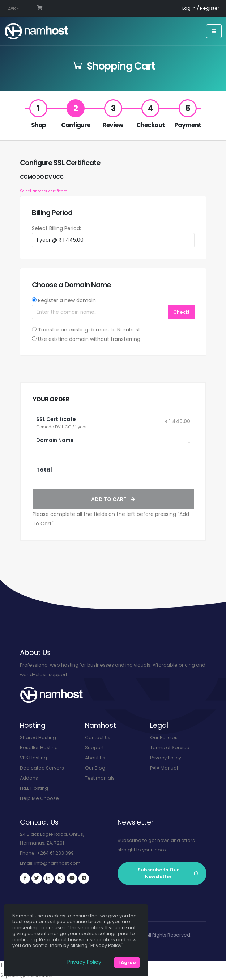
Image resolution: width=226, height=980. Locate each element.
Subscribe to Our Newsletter (168, 873)
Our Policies (164, 737)
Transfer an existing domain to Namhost (89, 330)
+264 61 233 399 (55, 853)
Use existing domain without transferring (89, 339)
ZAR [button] (13, 8)
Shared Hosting (38, 737)
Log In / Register (201, 8)
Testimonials (100, 778)
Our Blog (95, 768)
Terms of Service (170, 748)
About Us (95, 758)
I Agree (127, 962)
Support (94, 748)
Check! (181, 312)
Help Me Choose (39, 798)
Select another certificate (44, 191)
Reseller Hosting (39, 748)
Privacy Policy (166, 758)
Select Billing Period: (56, 228)
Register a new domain (67, 300)
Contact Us (98, 737)
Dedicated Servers (42, 768)
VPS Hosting (34, 758)
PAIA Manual (164, 768)
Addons (29, 778)
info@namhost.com (57, 863)
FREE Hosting (34, 788)
